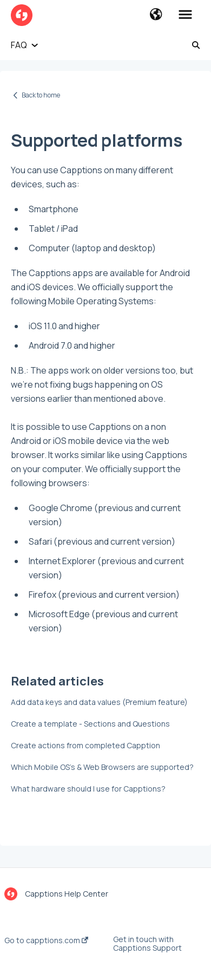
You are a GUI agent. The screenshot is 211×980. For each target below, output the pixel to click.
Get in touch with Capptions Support (147, 944)
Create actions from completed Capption (85, 745)
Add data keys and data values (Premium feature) (99, 702)
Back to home (41, 95)
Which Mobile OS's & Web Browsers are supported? (102, 767)
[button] (156, 15)
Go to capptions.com (46, 940)
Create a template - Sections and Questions (90, 724)
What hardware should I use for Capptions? (88, 789)
